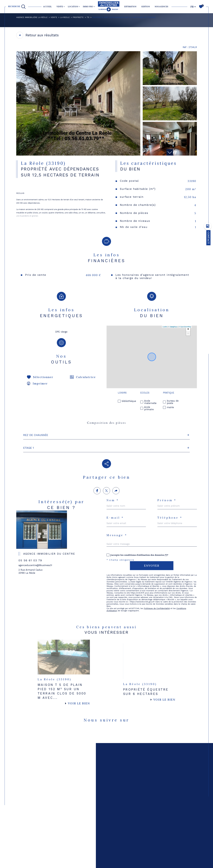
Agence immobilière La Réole (32, 17)
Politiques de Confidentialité (157, 575)
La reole (65, 17)
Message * (117, 501)
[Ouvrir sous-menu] (64, 6)
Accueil (47, 7)
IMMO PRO (88, 7)
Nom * (113, 466)
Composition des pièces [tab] (106, 423)
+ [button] (188, 329)
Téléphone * (170, 484)
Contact (208, 238)
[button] (170, 152)
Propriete (78, 17)
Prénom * (167, 466)
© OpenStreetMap (185, 327)
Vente (54, 17)
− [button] (188, 334)
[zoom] (78, 155)
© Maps (173, 327)
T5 (88, 17)
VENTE (60, 7)
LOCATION (73, 7)
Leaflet (165, 327)
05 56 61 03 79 (30, 525)
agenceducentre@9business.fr (35, 530)
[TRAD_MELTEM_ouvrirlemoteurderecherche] (17, 7)
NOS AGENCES (161, 7)
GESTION (145, 7)
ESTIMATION (130, 7)
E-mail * (115, 484)
